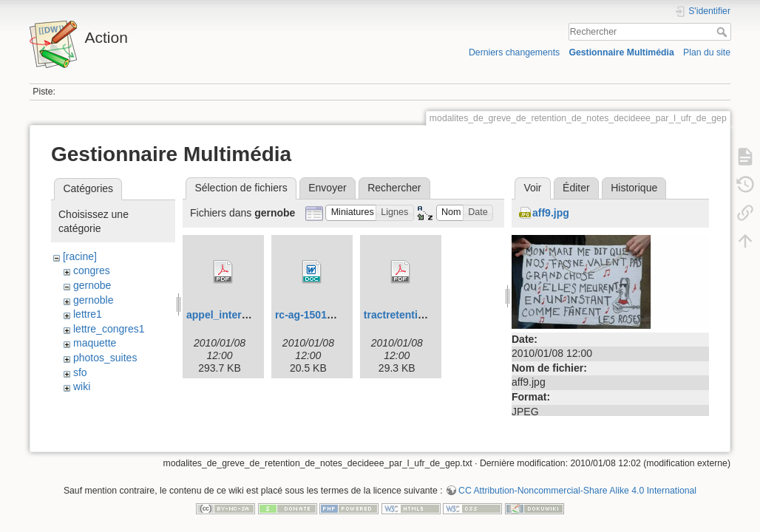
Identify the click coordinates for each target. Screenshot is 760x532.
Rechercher (723, 32)
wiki (82, 386)
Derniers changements (514, 52)
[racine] (80, 256)
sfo (80, 372)
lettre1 (88, 314)
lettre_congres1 (109, 329)
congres (92, 270)
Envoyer (327, 188)
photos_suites (105, 358)
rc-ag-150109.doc (317, 315)
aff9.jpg (551, 213)
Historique (634, 188)
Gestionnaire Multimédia (621, 52)
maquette (95, 343)
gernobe (92, 285)
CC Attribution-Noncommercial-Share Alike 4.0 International (577, 483)
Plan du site (707, 52)
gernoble (94, 300)
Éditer (576, 188)
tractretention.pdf (407, 315)
